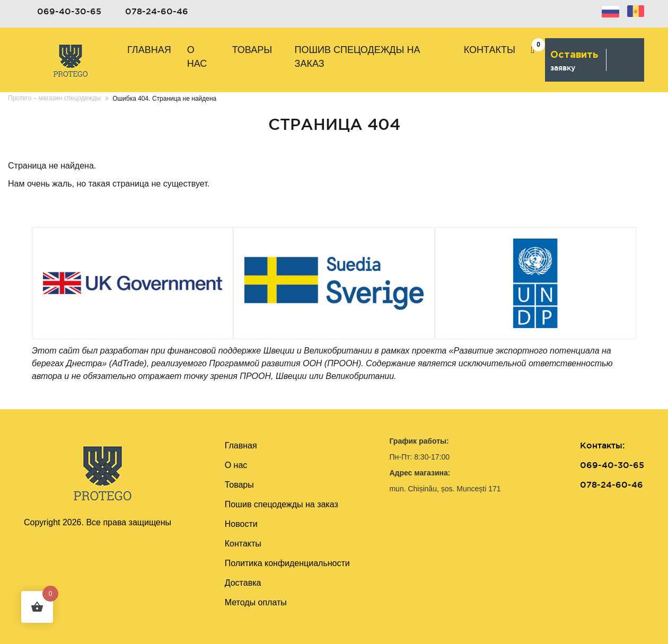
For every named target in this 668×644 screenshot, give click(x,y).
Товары (252, 50)
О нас (197, 57)
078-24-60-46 (157, 11)
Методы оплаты (256, 602)
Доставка (243, 583)
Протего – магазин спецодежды (54, 98)
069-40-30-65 (69, 11)
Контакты (490, 50)
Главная (149, 50)
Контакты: (602, 445)
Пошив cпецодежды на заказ (358, 57)
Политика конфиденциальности (287, 563)
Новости (241, 524)
